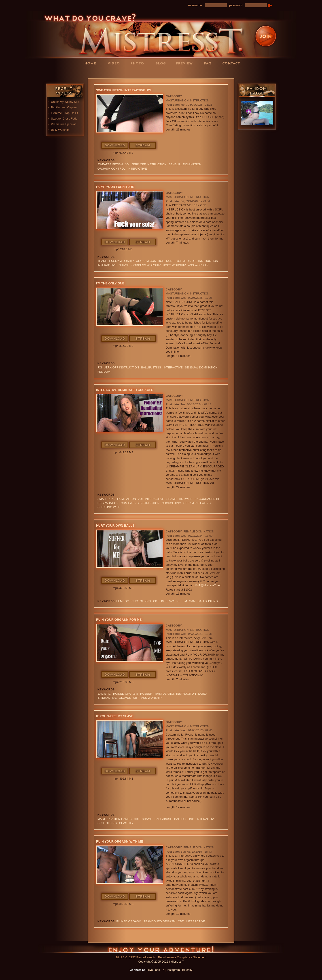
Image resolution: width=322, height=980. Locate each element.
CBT (156, 601)
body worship (174, 265)
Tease (102, 261)
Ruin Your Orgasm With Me (120, 841)
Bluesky (187, 970)
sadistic (104, 694)
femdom (104, 372)
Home (92, 63)
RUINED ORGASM (126, 694)
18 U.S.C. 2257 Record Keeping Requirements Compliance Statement (161, 957)
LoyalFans (115, 72)
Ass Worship (198, 265)
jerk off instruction (149, 164)
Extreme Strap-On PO (65, 113)
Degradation (108, 503)
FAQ (209, 63)
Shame (124, 265)
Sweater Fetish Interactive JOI (124, 90)
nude (170, 261)
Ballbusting (151, 367)
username (195, 5)
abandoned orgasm (159, 921)
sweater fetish (110, 164)
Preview (186, 63)
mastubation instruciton (175, 694)
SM (185, 601)
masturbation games (115, 819)
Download (115, 145)
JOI (127, 164)
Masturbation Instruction (187, 100)
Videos (115, 63)
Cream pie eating (197, 503)
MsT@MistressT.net (208, 585)
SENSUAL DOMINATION (185, 164)
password (236, 5)
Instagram (173, 970)
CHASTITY (126, 823)
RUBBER (146, 694)
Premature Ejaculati (64, 124)
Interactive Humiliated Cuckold (125, 390)
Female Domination (199, 531)
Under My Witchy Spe (65, 102)
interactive (137, 169)
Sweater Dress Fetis (64, 119)
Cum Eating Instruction (140, 503)
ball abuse (163, 819)
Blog (162, 63)
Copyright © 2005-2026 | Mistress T (161, 962)
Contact (233, 63)
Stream (143, 145)
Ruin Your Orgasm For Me (119, 620)
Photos (139, 63)
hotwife (186, 499)
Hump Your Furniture (115, 187)
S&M (192, 601)
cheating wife (109, 507)
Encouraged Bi (207, 499)
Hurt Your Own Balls (115, 526)
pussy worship (121, 261)
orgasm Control (111, 169)
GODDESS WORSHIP (146, 265)
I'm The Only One (110, 283)
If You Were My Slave (115, 716)
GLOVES (125, 698)
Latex (203, 694)
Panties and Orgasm (64, 107)
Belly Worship (60, 130)
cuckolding (171, 503)
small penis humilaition (117, 499)
